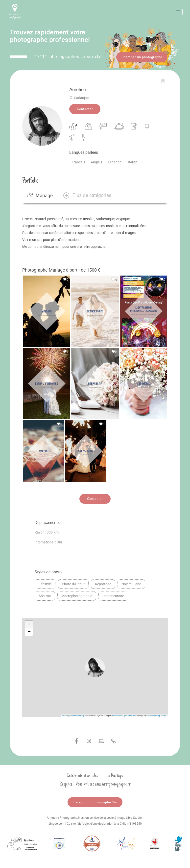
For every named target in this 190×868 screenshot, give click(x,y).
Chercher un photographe (142, 57)
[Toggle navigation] (178, 12)
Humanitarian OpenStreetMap (124, 715)
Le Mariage (115, 775)
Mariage (40, 195)
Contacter (85, 109)
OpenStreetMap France (157, 715)
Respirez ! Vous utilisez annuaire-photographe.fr (95, 784)
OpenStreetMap (78, 715)
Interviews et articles (83, 775)
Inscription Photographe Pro (95, 802)
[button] (87, 195)
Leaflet (65, 715)
